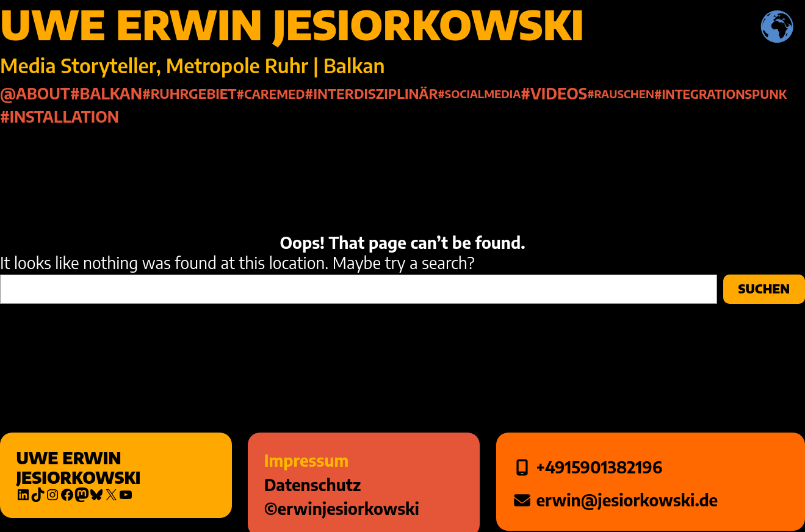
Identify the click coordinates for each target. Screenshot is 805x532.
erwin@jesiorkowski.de (625, 500)
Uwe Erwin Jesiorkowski (78, 468)
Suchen (764, 289)
